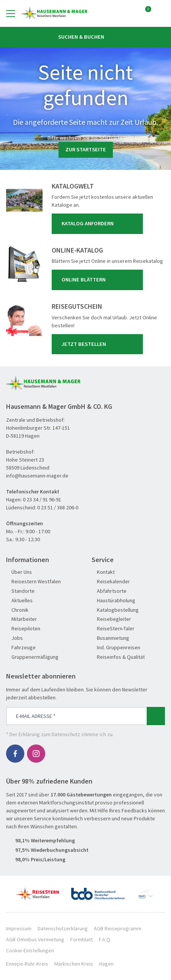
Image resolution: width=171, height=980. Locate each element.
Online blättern (99, 280)
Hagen (106, 964)
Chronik (17, 610)
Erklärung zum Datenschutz (49, 734)
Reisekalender (111, 582)
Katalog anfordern (99, 224)
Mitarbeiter (21, 619)
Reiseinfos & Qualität (118, 657)
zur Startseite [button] (86, 149)
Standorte (20, 591)
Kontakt (103, 572)
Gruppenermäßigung (32, 657)
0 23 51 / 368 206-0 (58, 507)
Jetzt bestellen (99, 344)
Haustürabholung (113, 601)
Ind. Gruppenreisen (116, 648)
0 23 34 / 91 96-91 (42, 499)
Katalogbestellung (115, 610)
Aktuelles (19, 601)
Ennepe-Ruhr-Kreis (27, 964)
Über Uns (19, 572)
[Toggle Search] (160, 13)
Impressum (19, 928)
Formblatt (82, 939)
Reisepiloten (23, 629)
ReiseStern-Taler (113, 629)
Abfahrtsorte (109, 591)
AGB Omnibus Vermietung (35, 939)
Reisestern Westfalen (33, 582)
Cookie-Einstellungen (30, 950)
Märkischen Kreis (74, 964)
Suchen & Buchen (85, 37)
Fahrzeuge (21, 648)
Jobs (14, 638)
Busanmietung (110, 638)
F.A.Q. (105, 939)
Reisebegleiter (111, 619)
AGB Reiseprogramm (118, 928)
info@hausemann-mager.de (37, 476)
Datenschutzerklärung (63, 928)
